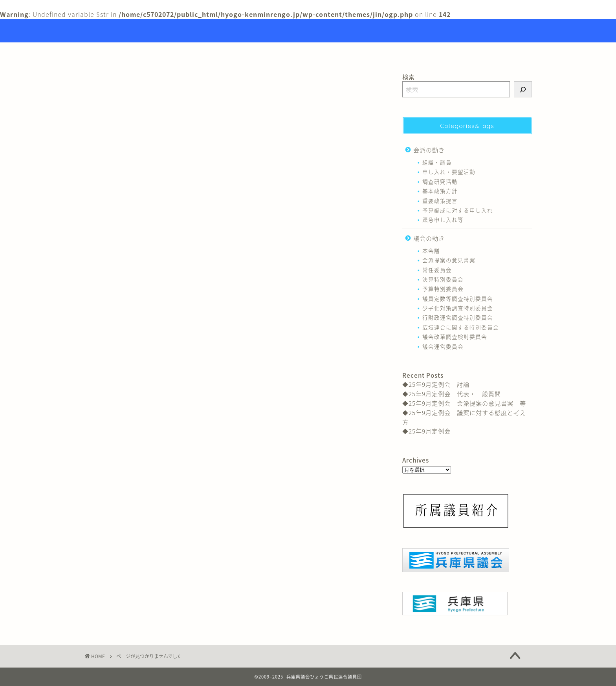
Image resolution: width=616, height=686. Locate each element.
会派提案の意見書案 (449, 260)
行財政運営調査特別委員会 (458, 317)
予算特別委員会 (443, 289)
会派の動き (120, 395)
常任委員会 (437, 270)
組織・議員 (437, 162)
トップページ (268, 52)
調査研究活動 (440, 181)
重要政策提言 (440, 201)
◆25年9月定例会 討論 (436, 384)
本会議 (431, 251)
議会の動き (120, 406)
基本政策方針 (440, 191)
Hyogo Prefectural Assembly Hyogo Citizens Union (308, 31)
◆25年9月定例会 (426, 431)
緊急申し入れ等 (443, 220)
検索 (409, 77)
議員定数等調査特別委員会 (458, 298)
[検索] (523, 89)
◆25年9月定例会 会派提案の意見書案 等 (464, 403)
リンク (357, 52)
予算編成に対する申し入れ (458, 210)
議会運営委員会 (443, 346)
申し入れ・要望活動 (449, 172)
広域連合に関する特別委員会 (461, 327)
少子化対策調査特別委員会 (458, 308)
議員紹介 (317, 52)
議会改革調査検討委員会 (455, 337)
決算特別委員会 (443, 279)
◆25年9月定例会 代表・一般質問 (452, 394)
